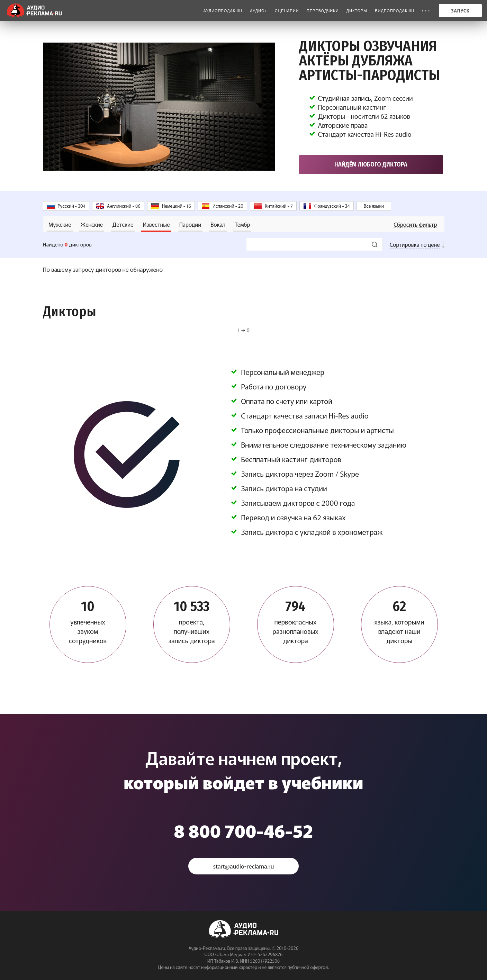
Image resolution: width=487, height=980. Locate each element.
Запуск (460, 11)
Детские (123, 224)
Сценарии (287, 11)
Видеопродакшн (395, 11)
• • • (426, 11)
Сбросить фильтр (415, 224)
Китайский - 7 (279, 206)
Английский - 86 (124, 206)
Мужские (60, 224)
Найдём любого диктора (371, 164)
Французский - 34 (332, 206)
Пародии (190, 224)
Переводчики (323, 11)
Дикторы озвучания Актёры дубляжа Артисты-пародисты (369, 61)
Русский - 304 (72, 206)
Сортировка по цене (415, 244)
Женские (92, 224)
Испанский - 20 (228, 206)
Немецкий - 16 (177, 206)
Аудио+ (259, 11)
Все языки (374, 206)
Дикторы (357, 11)
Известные (156, 224)
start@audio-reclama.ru (244, 866)
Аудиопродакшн (223, 11)
